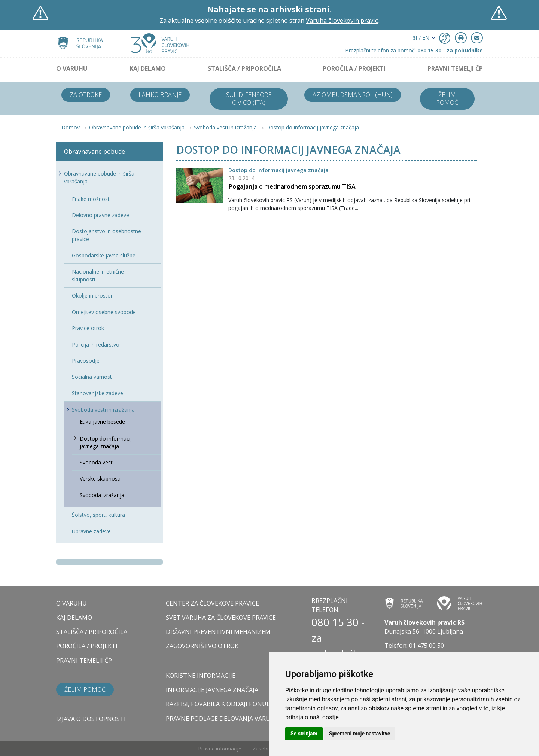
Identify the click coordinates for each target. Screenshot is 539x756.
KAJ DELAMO (148, 68)
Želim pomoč (447, 99)
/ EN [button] (421, 38)
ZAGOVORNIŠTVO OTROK (202, 646)
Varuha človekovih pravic (342, 20)
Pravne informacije (220, 749)
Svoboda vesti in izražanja (225, 127)
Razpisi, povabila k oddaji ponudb (220, 704)
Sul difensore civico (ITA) (249, 99)
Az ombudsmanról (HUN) (353, 95)
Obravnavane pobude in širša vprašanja (137, 127)
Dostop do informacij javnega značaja (313, 127)
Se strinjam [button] (304, 734)
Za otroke (86, 95)
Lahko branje (160, 95)
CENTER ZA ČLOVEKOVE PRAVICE (212, 603)
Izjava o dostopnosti (91, 719)
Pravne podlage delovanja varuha (222, 719)
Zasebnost (265, 749)
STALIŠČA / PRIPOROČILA (244, 68)
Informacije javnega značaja (212, 690)
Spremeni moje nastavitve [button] (360, 734)
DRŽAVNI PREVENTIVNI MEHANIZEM (218, 632)
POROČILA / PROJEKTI (354, 68)
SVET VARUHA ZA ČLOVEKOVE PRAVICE (221, 618)
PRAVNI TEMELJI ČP (455, 68)
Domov (71, 127)
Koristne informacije (201, 676)
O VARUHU (72, 68)
